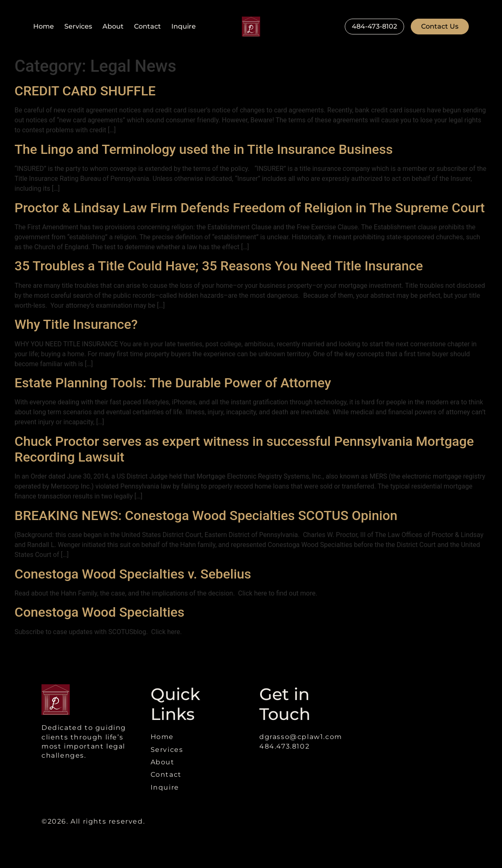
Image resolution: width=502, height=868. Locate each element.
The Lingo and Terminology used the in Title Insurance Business (204, 149)
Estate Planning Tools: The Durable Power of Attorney (173, 383)
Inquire (184, 26)
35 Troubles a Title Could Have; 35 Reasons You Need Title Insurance (219, 266)
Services (78, 26)
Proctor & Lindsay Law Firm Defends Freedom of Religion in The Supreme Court (250, 208)
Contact (147, 26)
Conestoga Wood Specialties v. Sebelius (133, 574)
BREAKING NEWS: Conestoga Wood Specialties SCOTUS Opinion (206, 515)
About (113, 26)
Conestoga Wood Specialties (99, 612)
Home (44, 26)
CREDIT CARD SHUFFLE (85, 91)
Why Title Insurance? (76, 324)
